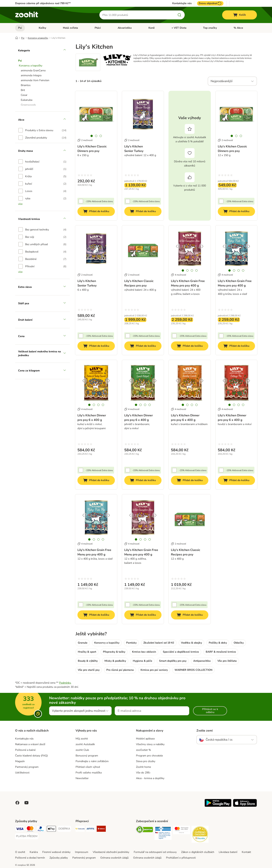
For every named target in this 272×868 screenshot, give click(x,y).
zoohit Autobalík (85, 744)
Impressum (82, 852)
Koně (152, 28)
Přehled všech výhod (88, 767)
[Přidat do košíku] (96, 211)
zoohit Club (82, 750)
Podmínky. (65, 683)
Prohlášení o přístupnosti (181, 858)
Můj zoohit (82, 739)
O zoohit (20, 852)
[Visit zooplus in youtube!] (26, 803)
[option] (42, 130)
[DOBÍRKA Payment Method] (64, 829)
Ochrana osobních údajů (114, 858)
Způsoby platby (59, 858)
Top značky (210, 28)
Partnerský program (27, 767)
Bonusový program (87, 756)
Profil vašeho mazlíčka (89, 773)
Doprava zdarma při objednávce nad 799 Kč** (43, 3)
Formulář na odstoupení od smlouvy (155, 852)
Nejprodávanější (222, 81)
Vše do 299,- (143, 773)
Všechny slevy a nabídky (150, 744)
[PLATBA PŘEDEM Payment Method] (27, 836)
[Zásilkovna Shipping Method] (101, 829)
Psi (20, 28)
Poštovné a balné (25, 750)
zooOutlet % (143, 750)
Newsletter (82, 778)
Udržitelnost (22, 773)
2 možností (85, 140)
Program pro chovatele (149, 756)
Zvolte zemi (205, 731)
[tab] (92, 136)
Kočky (42, 28)
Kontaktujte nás (182, 3)
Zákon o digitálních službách (198, 852)
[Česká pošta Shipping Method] (80, 829)
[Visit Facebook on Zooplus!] (17, 803)
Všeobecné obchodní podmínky (111, 852)
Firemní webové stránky (56, 852)
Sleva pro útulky (146, 761)
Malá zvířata (70, 28)
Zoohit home (143, 767)
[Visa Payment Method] (20, 829)
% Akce (238, 28)
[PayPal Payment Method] (41, 829)
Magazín (20, 761)
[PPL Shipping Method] (91, 829)
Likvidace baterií (228, 852)
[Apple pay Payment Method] (51, 829)
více (20, 204)
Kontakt (246, 852)
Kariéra (34, 852)
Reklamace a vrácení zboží (30, 744)
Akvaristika (125, 28)
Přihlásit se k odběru (210, 711)
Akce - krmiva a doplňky (150, 778)
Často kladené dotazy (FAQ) (31, 756)
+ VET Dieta (179, 28)
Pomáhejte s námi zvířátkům (92, 761)
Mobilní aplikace (145, 739)
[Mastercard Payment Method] (30, 829)
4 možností (178, 275)
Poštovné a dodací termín (30, 858)
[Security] (144, 830)
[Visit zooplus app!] (218, 806)
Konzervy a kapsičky (38, 38)
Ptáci (98, 28)
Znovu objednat (210, 3)
